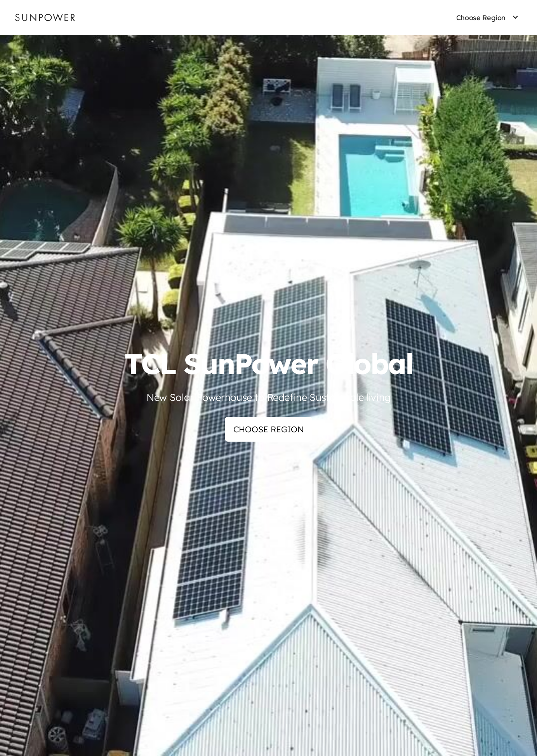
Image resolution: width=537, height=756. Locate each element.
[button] (481, 18)
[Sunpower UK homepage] (45, 17)
